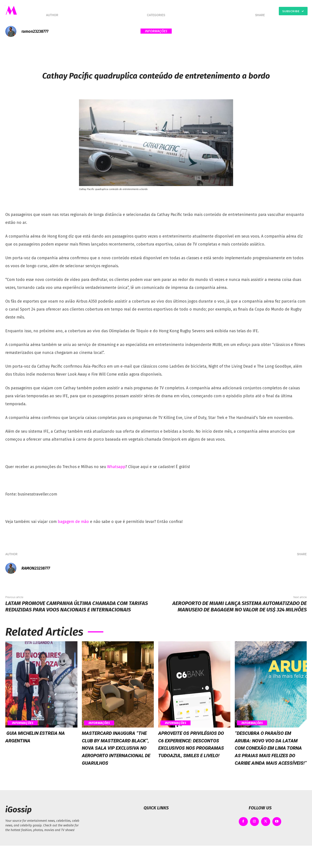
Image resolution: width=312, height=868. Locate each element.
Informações (156, 31)
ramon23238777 (35, 31)
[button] (206, 11)
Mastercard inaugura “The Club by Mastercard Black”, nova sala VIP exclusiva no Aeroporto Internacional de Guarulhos (118, 759)
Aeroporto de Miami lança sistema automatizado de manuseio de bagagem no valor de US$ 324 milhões (240, 606)
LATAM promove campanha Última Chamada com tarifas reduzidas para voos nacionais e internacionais (77, 606)
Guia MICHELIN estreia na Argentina (40, 736)
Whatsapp (116, 467)
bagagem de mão (73, 522)
